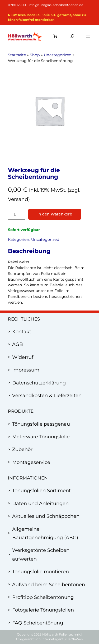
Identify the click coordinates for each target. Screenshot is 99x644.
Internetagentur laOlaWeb (62, 639)
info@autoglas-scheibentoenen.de (56, 5)
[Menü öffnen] (88, 36)
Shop (35, 55)
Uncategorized (58, 55)
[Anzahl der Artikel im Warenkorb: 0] (55, 36)
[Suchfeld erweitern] (72, 36)
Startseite (17, 55)
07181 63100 (17, 5)
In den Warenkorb (55, 214)
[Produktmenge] (17, 214)
